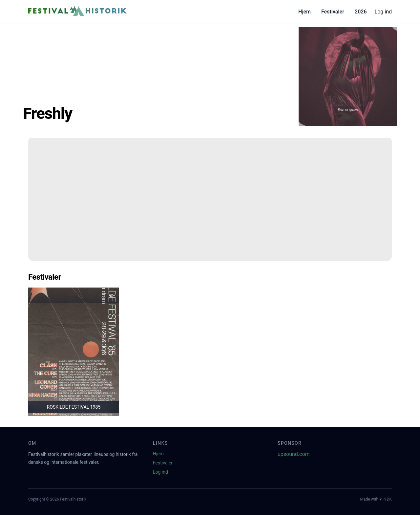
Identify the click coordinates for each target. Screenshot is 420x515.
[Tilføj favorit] (111, 295)
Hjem (304, 12)
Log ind (383, 12)
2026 (361, 12)
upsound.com (294, 454)
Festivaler (333, 12)
